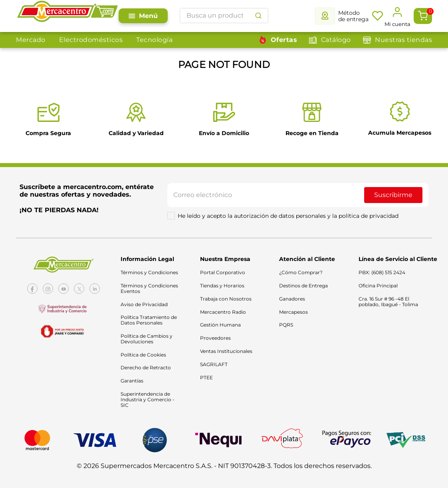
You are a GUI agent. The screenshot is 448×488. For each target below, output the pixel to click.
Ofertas (284, 40)
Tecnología (154, 40)
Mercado (31, 40)
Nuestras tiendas (403, 40)
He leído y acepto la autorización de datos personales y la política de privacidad (288, 216)
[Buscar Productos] (258, 16)
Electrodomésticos (91, 40)
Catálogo (336, 40)
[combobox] (224, 16)
